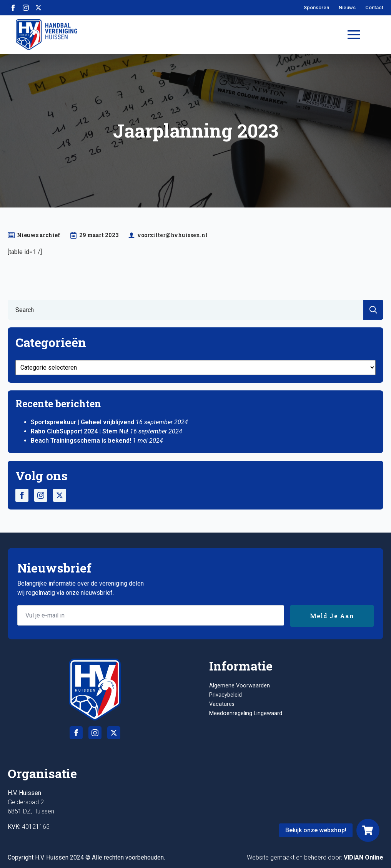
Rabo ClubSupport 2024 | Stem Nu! (80, 431)
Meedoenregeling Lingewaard (246, 713)
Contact (374, 7)
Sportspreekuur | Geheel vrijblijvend (82, 422)
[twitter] (38, 8)
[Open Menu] (354, 35)
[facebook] (13, 8)
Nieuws (347, 7)
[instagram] (26, 8)
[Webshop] (368, 830)
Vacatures (222, 704)
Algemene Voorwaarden (240, 686)
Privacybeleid (225, 695)
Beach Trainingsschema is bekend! (81, 441)
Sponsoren (316, 7)
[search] (373, 310)
